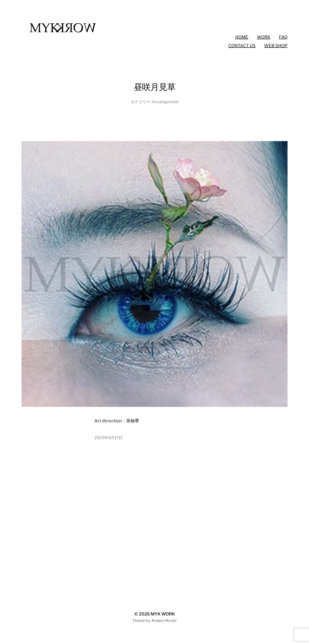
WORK (264, 37)
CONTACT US (242, 46)
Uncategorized (165, 102)
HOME (242, 37)
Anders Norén (164, 621)
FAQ (283, 37)
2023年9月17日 (108, 438)
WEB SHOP (276, 46)
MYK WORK (163, 614)
